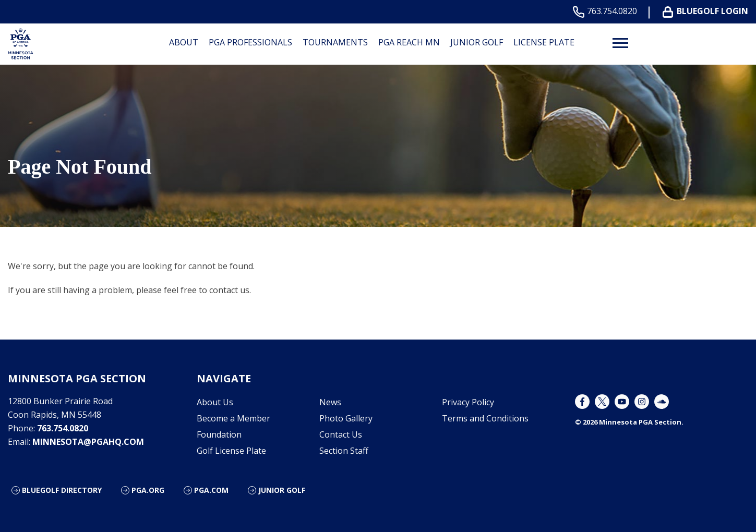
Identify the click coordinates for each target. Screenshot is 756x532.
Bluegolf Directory (62, 490)
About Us (215, 402)
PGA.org (148, 490)
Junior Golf (477, 42)
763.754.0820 (607, 11)
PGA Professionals (250, 42)
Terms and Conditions (485, 418)
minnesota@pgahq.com (88, 442)
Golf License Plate (231, 451)
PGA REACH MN (409, 42)
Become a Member (233, 418)
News (330, 402)
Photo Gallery (346, 418)
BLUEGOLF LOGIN (707, 11)
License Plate (544, 42)
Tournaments (335, 42)
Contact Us (341, 434)
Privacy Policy (468, 402)
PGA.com (211, 490)
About (184, 42)
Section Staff (344, 451)
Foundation (219, 434)
